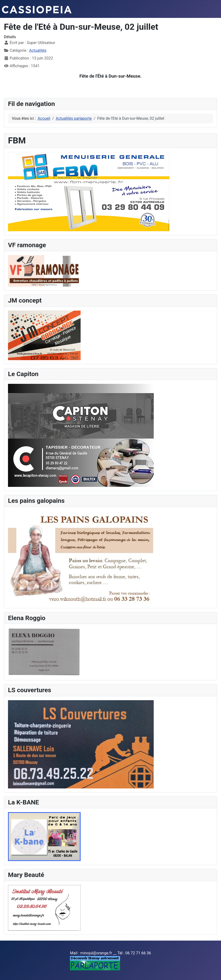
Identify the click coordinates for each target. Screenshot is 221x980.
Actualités (38, 50)
